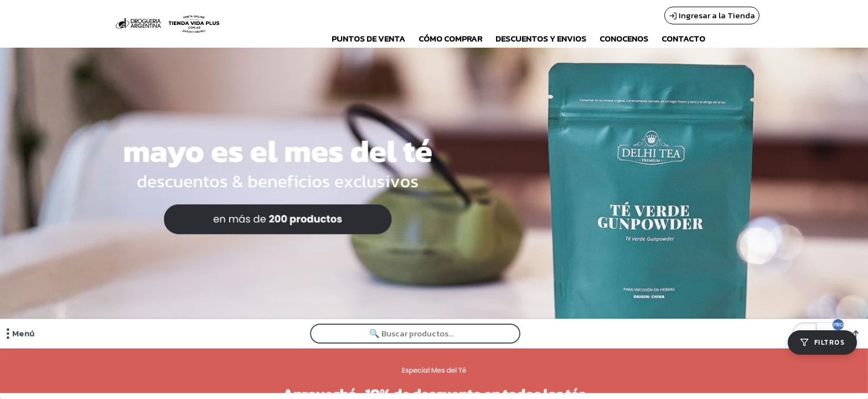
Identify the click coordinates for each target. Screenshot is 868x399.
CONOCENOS (624, 39)
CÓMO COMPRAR (450, 39)
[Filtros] (822, 342)
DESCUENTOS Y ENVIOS (541, 39)
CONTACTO (683, 39)
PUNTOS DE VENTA (368, 39)
